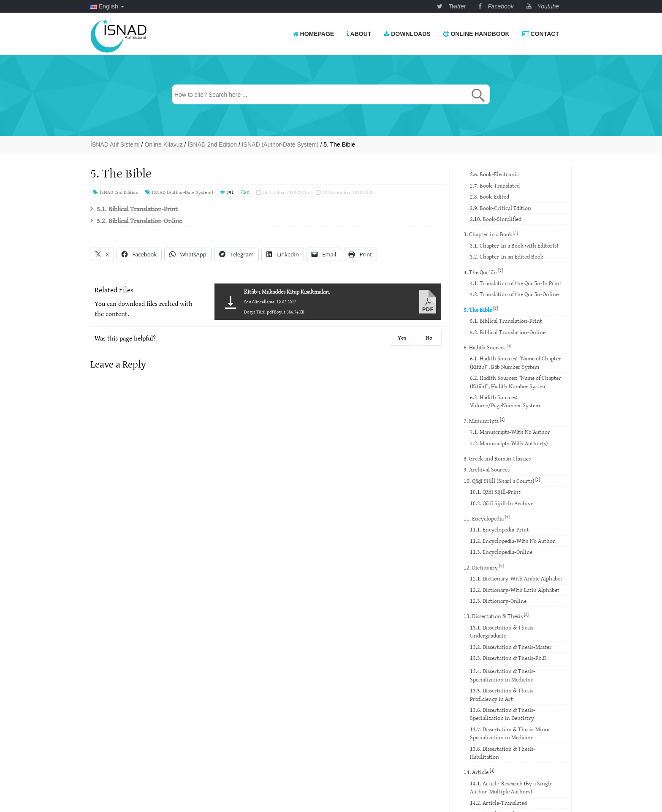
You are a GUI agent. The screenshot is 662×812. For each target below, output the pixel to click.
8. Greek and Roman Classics (497, 458)
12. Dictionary (484, 567)
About (359, 34)
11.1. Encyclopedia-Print (499, 529)
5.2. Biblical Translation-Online (139, 221)
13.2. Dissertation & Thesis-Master (511, 647)
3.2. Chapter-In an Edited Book (507, 256)
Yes (402, 338)
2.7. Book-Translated (495, 185)
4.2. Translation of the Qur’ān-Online (514, 294)
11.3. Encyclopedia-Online (501, 552)
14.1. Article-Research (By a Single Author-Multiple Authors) (511, 787)
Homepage (314, 34)
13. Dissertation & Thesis (496, 616)
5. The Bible (481, 309)
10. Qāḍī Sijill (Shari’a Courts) (502, 481)
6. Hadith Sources (487, 347)
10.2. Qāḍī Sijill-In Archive (502, 503)
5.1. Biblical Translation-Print (137, 209)
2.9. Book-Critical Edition (501, 208)
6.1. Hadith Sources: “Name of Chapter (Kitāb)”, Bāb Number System (515, 362)
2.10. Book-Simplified (496, 219)
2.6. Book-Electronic (494, 174)
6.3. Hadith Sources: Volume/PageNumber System (505, 401)
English (107, 6)
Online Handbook (476, 34)
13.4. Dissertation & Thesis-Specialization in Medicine (503, 675)
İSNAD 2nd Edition (116, 192)
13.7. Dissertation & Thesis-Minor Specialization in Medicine (510, 733)
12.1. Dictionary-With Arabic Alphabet (516, 578)
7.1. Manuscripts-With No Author (510, 432)
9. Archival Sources (487, 469)
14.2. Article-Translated (498, 803)
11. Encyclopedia (487, 518)
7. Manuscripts (484, 421)
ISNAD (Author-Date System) (179, 192)
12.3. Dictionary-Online (498, 601)
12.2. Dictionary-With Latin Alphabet (515, 590)
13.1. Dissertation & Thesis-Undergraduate (503, 631)
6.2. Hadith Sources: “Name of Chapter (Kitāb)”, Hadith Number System (515, 382)
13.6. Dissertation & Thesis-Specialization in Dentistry (503, 714)
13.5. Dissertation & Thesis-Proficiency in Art (503, 694)
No (429, 338)
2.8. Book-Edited (490, 196)
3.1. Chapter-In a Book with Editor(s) (514, 245)
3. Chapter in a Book (491, 234)
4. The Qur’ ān (483, 271)
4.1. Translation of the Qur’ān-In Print (516, 283)
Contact (541, 34)
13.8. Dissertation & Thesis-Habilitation (503, 753)
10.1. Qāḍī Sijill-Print (495, 492)
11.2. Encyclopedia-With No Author (513, 541)
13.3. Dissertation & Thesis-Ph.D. (509, 658)
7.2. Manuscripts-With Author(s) (509, 443)
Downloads (407, 34)
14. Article (479, 772)
